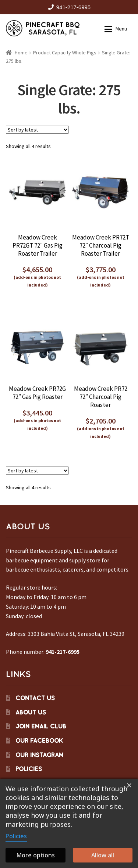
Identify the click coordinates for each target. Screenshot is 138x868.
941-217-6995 (68, 7)
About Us (31, 712)
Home (21, 53)
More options (36, 855)
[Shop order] (37, 130)
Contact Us (35, 698)
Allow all (103, 855)
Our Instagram (39, 755)
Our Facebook (39, 741)
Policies (29, 769)
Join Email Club (41, 726)
